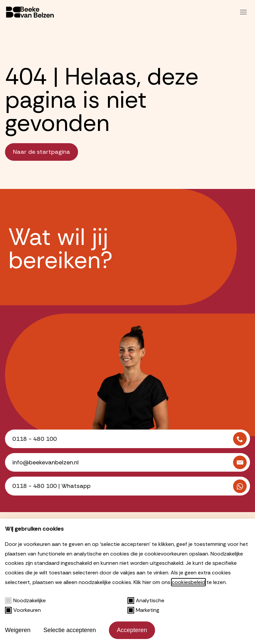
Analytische (146, 600)
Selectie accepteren (70, 630)
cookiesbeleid (188, 582)
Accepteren (132, 630)
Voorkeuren (23, 610)
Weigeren (18, 630)
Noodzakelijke (25, 600)
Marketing (143, 610)
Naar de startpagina (42, 152)
